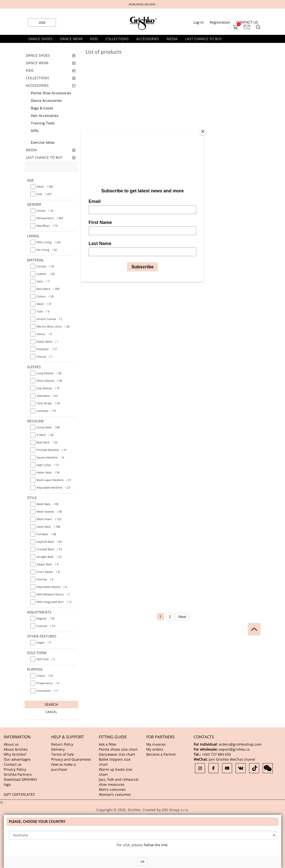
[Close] (203, 131)
